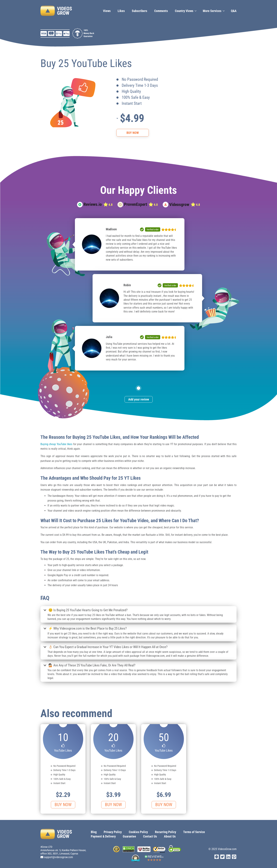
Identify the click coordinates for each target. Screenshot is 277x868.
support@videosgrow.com (58, 857)
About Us (170, 836)
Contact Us (150, 836)
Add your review (139, 399)
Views (107, 11)
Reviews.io (93, 204)
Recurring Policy (166, 832)
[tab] (138, 611)
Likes (121, 11)
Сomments (161, 11)
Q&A (234, 11)
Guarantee (129, 836)
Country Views (184, 11)
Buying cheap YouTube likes (56, 444)
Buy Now (133, 133)
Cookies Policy (138, 832)
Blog (94, 832)
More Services (212, 11)
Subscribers (139, 11)
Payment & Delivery (103, 836)
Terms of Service (194, 832)
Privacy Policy (113, 832)
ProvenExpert (135, 204)
